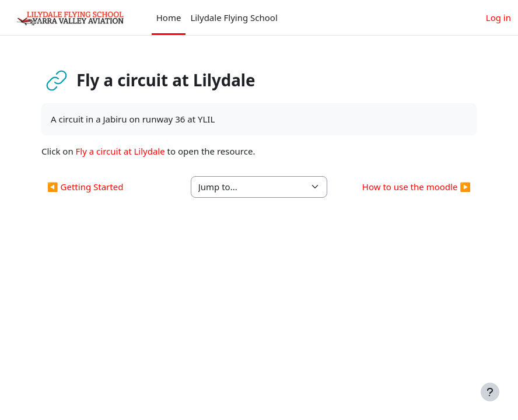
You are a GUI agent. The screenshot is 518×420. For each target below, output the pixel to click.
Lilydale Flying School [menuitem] (234, 17)
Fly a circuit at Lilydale (120, 151)
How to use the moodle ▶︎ (416, 187)
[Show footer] (490, 392)
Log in (498, 17)
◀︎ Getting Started (85, 187)
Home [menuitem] (169, 17)
